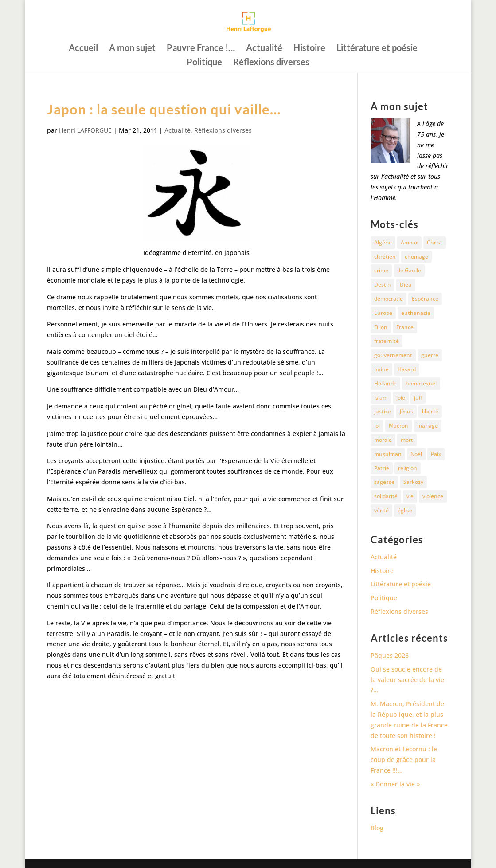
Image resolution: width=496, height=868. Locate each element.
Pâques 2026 (390, 655)
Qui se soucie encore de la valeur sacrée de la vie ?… (407, 680)
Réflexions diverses (271, 63)
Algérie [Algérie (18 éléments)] (383, 242)
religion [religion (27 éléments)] (408, 468)
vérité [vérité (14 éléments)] (381, 510)
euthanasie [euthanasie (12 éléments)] (416, 313)
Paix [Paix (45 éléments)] (436, 454)
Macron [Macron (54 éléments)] (398, 426)
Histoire (309, 49)
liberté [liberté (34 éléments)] (430, 411)
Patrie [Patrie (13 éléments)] (382, 468)
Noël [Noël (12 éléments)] (416, 454)
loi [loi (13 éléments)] (377, 426)
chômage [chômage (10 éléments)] (416, 257)
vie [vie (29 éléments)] (410, 496)
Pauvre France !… (201, 49)
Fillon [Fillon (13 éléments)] (381, 327)
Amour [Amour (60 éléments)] (409, 242)
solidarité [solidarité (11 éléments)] (386, 496)
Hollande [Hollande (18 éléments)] (385, 383)
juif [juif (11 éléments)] (418, 398)
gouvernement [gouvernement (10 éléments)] (393, 355)
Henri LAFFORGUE (85, 130)
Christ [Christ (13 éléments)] (435, 242)
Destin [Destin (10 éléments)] (383, 285)
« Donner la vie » (395, 784)
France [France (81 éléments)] (405, 327)
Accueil (83, 49)
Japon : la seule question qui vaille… (164, 109)
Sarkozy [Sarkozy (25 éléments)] (413, 482)
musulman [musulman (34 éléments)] (388, 454)
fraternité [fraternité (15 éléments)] (387, 341)
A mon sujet (132, 49)
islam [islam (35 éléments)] (381, 398)
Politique (204, 63)
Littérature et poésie (377, 49)
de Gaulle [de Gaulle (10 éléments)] (409, 270)
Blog (377, 828)
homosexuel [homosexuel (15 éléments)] (421, 383)
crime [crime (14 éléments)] (381, 270)
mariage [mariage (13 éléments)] (428, 426)
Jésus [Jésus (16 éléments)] (406, 411)
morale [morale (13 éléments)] (383, 440)
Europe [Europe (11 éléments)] (383, 313)
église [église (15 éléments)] (405, 510)
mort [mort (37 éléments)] (407, 440)
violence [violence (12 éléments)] (433, 496)
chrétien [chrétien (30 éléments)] (385, 257)
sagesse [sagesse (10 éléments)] (384, 482)
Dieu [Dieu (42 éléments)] (406, 285)
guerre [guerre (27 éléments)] (430, 355)
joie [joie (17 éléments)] (401, 398)
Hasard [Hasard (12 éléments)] (407, 369)
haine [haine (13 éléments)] (381, 369)
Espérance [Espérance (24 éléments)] (425, 299)
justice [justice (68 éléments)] (383, 411)
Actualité (264, 49)
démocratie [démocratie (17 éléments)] (389, 299)
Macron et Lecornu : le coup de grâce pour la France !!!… (404, 760)
